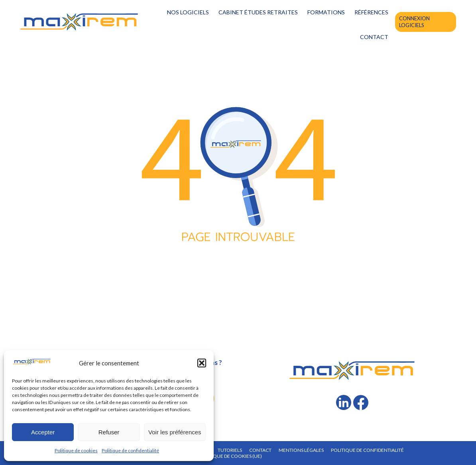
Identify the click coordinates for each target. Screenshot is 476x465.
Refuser (109, 432)
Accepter (43, 432)
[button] (202, 363)
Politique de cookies (76, 450)
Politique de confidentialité (130, 450)
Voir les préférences (175, 432)
